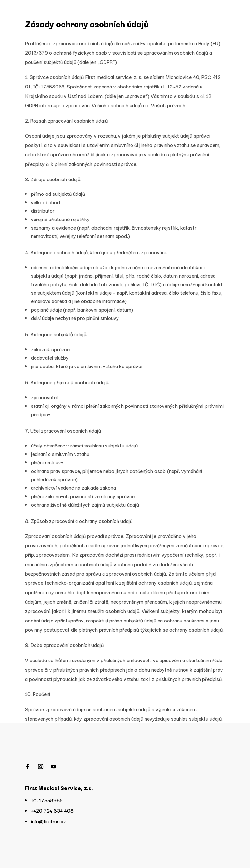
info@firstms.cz (49, 821)
